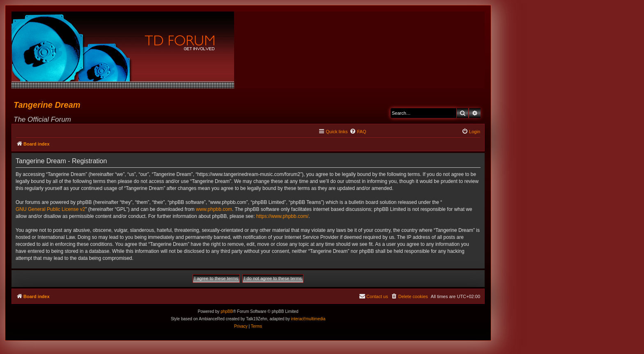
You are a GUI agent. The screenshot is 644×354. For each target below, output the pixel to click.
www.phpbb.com (214, 209)
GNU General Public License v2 (50, 209)
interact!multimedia (308, 319)
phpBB (227, 311)
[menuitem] (358, 132)
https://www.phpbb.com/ (282, 216)
